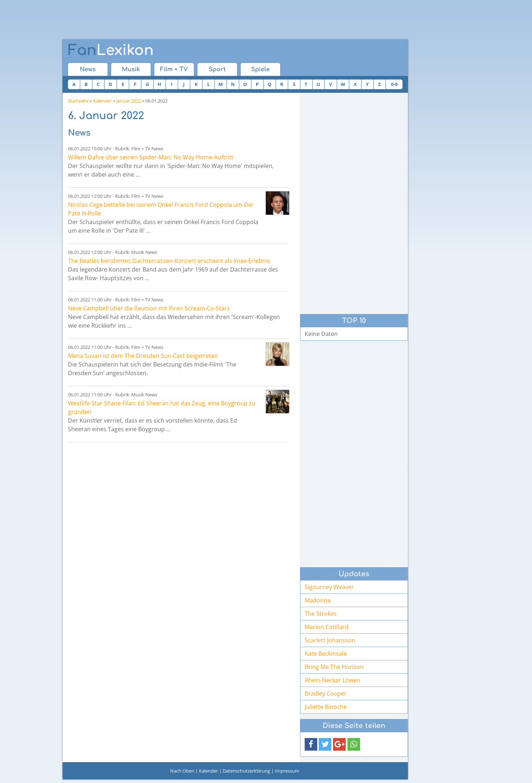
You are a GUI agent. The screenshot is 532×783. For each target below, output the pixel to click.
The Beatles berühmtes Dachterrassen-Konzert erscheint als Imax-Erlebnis (169, 261)
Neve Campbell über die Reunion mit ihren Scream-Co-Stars (149, 308)
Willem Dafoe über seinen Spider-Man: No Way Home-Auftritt (151, 157)
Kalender (102, 101)
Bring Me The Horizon (334, 667)
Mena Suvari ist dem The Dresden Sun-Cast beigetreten (143, 356)
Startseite (78, 101)
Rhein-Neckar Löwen (332, 680)
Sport (217, 69)
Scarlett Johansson (330, 640)
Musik (131, 69)
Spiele (260, 69)
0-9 (394, 84)
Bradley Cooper (326, 693)
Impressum (287, 771)
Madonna (318, 600)
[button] (311, 744)
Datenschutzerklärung (246, 771)
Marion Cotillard (327, 627)
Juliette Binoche (326, 707)
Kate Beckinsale (326, 654)
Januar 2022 (129, 101)
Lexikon (111, 50)
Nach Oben (182, 771)
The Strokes (321, 614)
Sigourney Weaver (329, 587)
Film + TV (174, 69)
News (88, 69)
